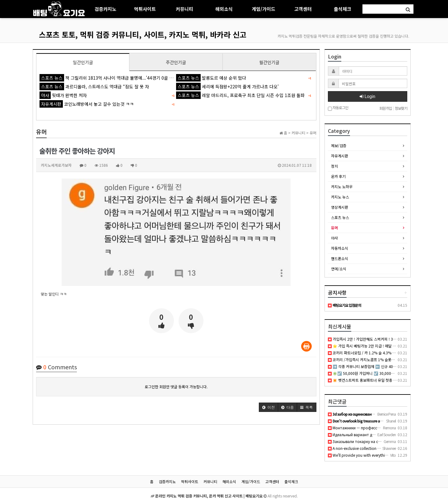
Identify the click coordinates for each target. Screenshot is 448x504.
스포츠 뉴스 (340, 217)
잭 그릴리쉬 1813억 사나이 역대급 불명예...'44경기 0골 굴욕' (109, 78)
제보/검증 (339, 145)
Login (367, 96)
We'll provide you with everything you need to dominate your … (385, 455)
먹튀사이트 (145, 9)
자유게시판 (340, 156)
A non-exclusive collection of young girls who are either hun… (382, 448)
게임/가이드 (264, 9)
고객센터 (303, 9)
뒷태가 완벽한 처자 (63, 95)
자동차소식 (340, 248)
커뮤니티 (184, 9)
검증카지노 (105, 9)
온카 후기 (338, 176)
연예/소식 (339, 269)
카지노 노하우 (342, 187)
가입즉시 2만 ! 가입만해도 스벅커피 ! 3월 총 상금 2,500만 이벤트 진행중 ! (387, 339)
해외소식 (224, 9)
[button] (268, 407)
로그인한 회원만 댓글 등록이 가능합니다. (176, 387)
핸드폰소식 (340, 258)
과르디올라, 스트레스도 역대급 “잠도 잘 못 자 (94, 86)
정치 (334, 166)
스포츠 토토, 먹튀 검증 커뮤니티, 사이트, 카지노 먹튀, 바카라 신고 (143, 34)
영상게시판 (340, 207)
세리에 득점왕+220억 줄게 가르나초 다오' (227, 86)
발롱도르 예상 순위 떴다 (211, 78)
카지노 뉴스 (340, 197)
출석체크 (343, 9)
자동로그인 (338, 108)
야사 (334, 238)
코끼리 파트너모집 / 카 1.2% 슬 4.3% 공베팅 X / (368, 353)
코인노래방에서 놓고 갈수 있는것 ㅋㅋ (87, 104)
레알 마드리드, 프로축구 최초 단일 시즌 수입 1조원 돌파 (240, 95)
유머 (334, 228)
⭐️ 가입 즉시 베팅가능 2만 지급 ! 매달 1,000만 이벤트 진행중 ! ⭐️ (382, 346)
